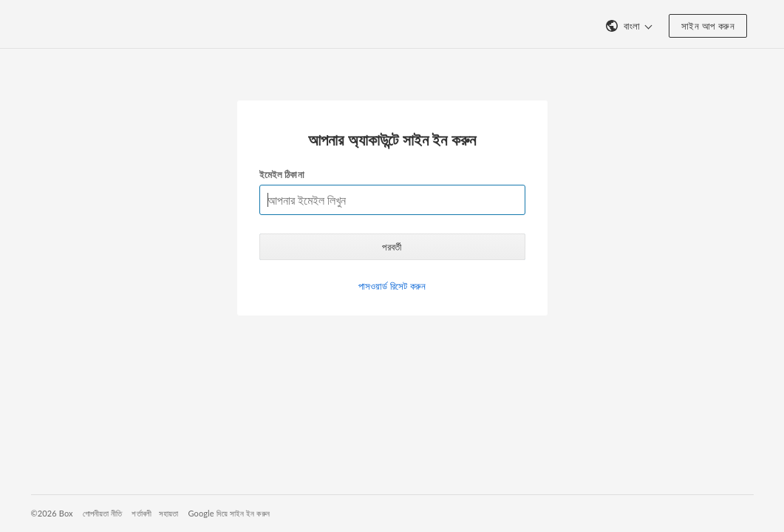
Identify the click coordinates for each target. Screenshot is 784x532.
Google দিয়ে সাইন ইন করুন (228, 513)
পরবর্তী (392, 247)
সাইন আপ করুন (708, 26)
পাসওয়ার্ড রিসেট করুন (392, 286)
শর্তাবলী (142, 513)
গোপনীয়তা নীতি (103, 513)
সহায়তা (169, 513)
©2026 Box (52, 513)
